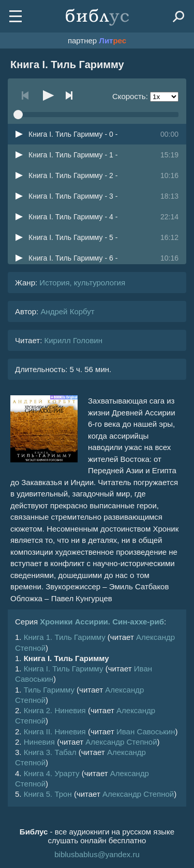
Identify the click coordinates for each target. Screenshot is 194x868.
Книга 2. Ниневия (55, 710)
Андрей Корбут (67, 311)
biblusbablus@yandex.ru (97, 854)
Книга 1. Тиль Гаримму (65, 637)
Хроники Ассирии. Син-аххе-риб (102, 622)
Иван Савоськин (146, 732)
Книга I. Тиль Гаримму (64, 669)
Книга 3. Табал (50, 752)
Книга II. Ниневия (55, 732)
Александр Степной (121, 742)
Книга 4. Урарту (52, 773)
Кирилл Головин (73, 340)
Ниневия (39, 742)
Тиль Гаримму (49, 690)
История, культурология (82, 283)
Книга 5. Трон (48, 794)
